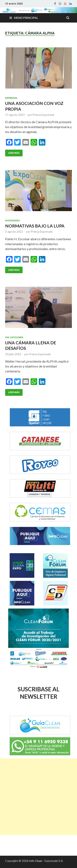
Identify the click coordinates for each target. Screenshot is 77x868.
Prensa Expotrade (43, 115)
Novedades (12, 221)
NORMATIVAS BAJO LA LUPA (35, 226)
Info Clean (36, 861)
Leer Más (14, 153)
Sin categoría (14, 337)
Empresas (11, 98)
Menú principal (26, 18)
